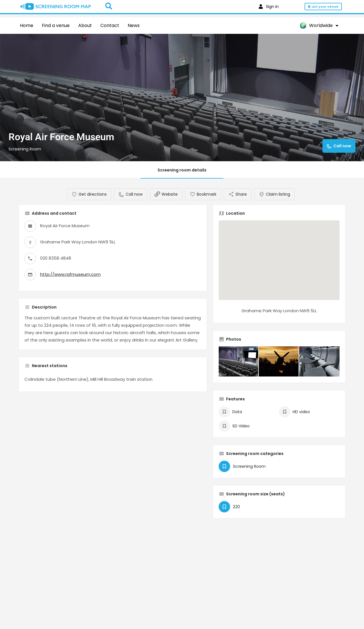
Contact (110, 25)
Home (27, 25)
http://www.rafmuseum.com (70, 280)
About (85, 25)
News (134, 25)
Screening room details (182, 170)
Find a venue (56, 25)
